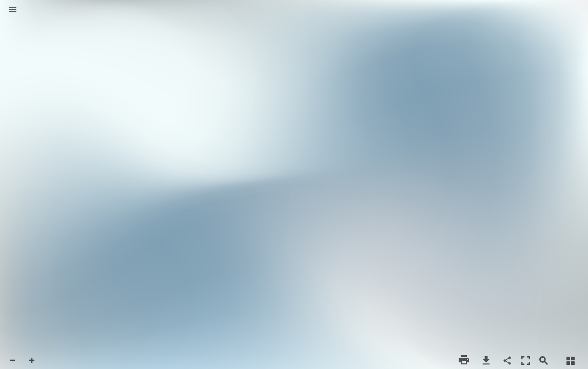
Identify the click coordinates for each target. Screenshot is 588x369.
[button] (13, 10)
